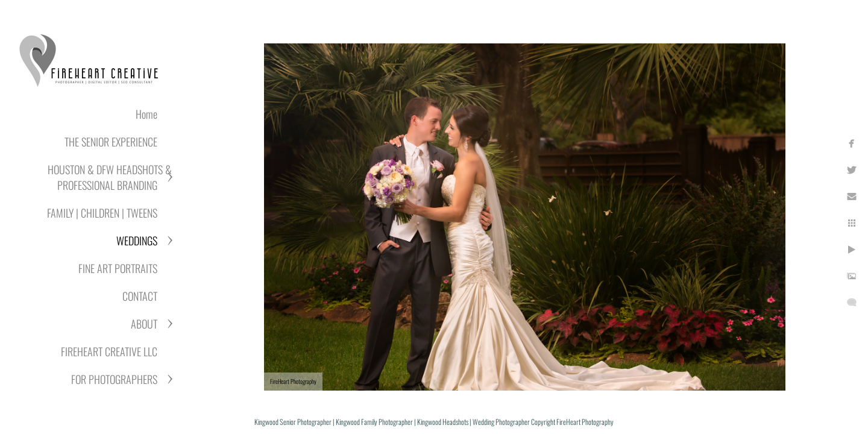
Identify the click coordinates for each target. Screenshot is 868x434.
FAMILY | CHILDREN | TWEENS (102, 213)
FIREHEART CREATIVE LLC (109, 351)
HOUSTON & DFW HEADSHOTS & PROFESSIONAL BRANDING (110, 177)
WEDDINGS (137, 241)
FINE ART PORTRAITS (118, 268)
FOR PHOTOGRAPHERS (114, 379)
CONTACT (140, 296)
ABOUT (144, 324)
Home (146, 114)
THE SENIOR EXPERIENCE (111, 142)
